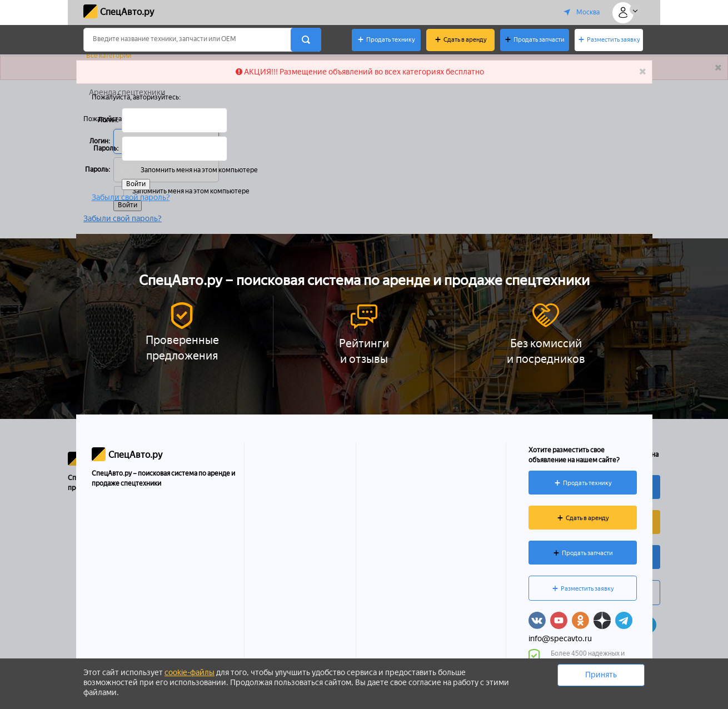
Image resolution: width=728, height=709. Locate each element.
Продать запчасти (539, 40)
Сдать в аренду (465, 40)
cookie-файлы (190, 673)
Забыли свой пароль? (131, 197)
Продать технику (391, 40)
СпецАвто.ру (127, 12)
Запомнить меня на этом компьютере (199, 170)
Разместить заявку (614, 40)
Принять (601, 675)
